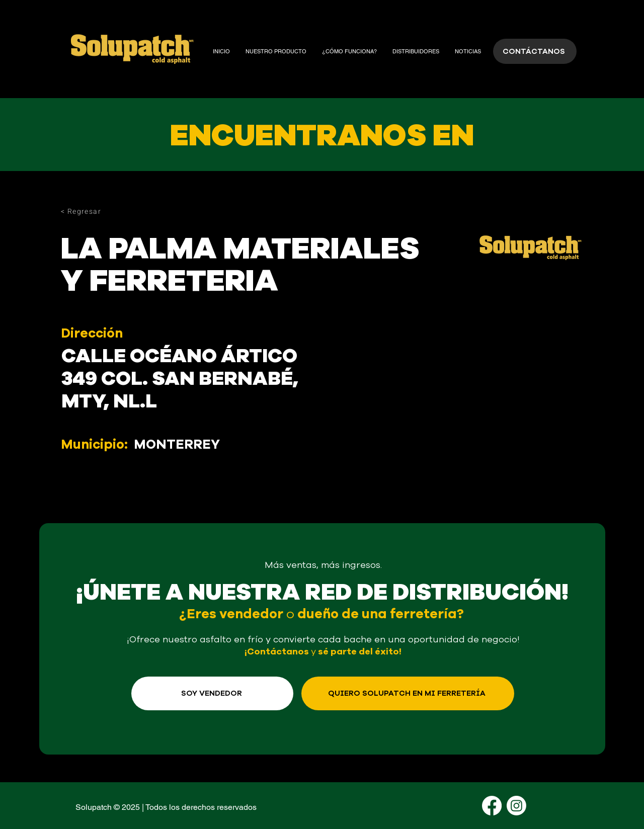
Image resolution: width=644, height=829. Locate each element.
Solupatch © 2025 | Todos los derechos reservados (166, 807)
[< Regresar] (97, 211)
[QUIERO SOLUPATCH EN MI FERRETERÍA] (408, 693)
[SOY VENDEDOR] (212, 693)
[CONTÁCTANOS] (535, 51)
